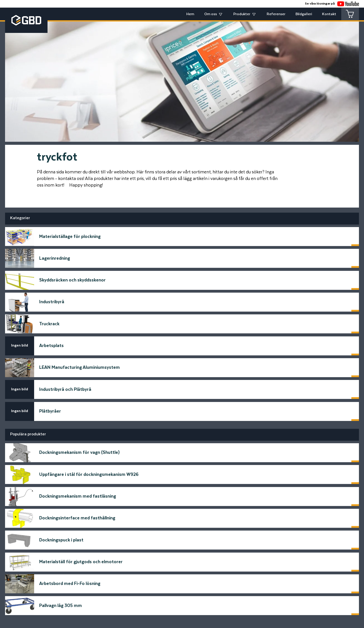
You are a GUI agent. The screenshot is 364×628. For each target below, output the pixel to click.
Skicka (283, 546)
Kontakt (329, 14)
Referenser (276, 14)
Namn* (78, 494)
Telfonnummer (86, 532)
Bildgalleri (304, 14)
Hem (190, 14)
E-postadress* (86, 513)
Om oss (211, 14)
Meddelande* (198, 494)
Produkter (242, 14)
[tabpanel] (182, 78)
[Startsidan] (94, 560)
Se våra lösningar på (332, 4)
